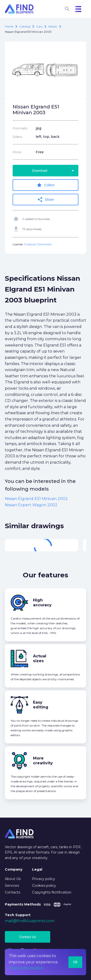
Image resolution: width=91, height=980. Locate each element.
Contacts (12, 892)
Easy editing (41, 705)
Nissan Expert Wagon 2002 (31, 505)
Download (55, 171)
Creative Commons (38, 244)
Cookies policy (44, 886)
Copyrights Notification (52, 892)
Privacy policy (44, 879)
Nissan (53, 26)
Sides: (17, 137)
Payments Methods (23, 904)
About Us (13, 879)
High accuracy (42, 603)
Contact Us (28, 937)
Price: (17, 152)
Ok (75, 962)
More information (27, 968)
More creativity (43, 761)
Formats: (20, 128)
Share (45, 200)
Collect (45, 185)
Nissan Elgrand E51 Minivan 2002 (36, 499)
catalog (25, 26)
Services (12, 886)
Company (14, 869)
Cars (39, 26)
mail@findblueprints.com (30, 921)
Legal (37, 869)
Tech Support (18, 915)
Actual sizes (40, 658)
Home (9, 26)
